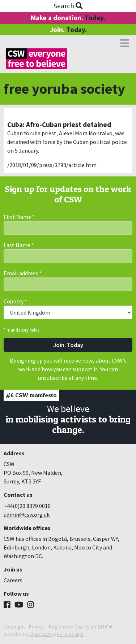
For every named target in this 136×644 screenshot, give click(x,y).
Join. (68, 30)
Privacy (37, 627)
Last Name (19, 245)
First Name (19, 217)
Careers (13, 580)
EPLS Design (70, 634)
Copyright (14, 627)
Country (15, 301)
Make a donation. (68, 18)
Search (68, 6)
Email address (23, 273)
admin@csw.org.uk (27, 514)
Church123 (41, 634)
